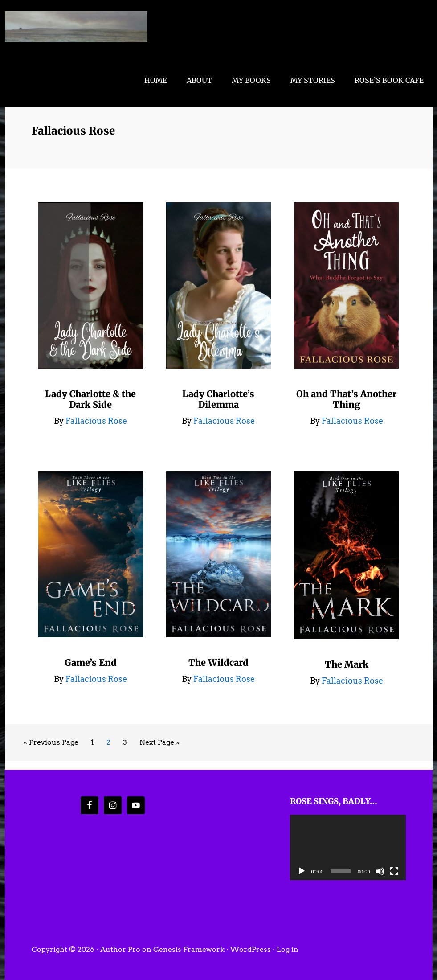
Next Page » (159, 744)
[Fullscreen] (394, 871)
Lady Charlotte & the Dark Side (90, 399)
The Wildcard (218, 662)
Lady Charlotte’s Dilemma (218, 399)
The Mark (347, 664)
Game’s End (91, 662)
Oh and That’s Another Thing (346, 399)
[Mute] (380, 871)
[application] (348, 847)
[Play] (302, 871)
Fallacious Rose (76, 27)
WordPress (251, 949)
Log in (288, 949)
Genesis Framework (189, 949)
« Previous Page (51, 744)
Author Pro (120, 949)
